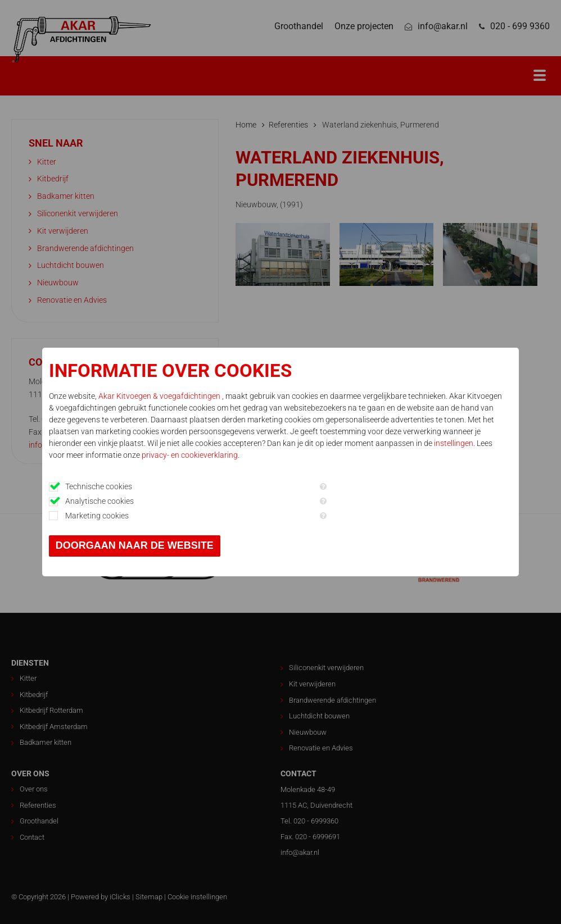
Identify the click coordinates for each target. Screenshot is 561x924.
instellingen (454, 443)
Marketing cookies (97, 516)
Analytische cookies (99, 501)
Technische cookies (99, 486)
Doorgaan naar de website (135, 545)
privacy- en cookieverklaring (190, 455)
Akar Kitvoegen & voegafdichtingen (160, 396)
